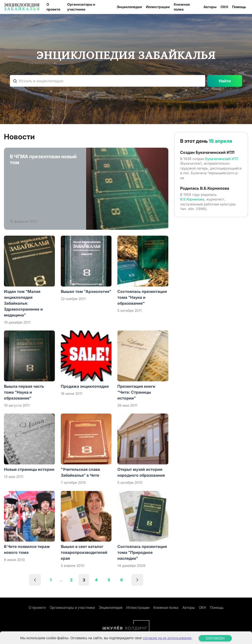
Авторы (210, 7)
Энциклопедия (129, 7)
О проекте (53, 7)
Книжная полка (182, 7)
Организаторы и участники (81, 7)
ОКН (224, 7)
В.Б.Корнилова (192, 199)
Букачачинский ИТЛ (222, 159)
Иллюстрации (158, 7)
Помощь (239, 7)
